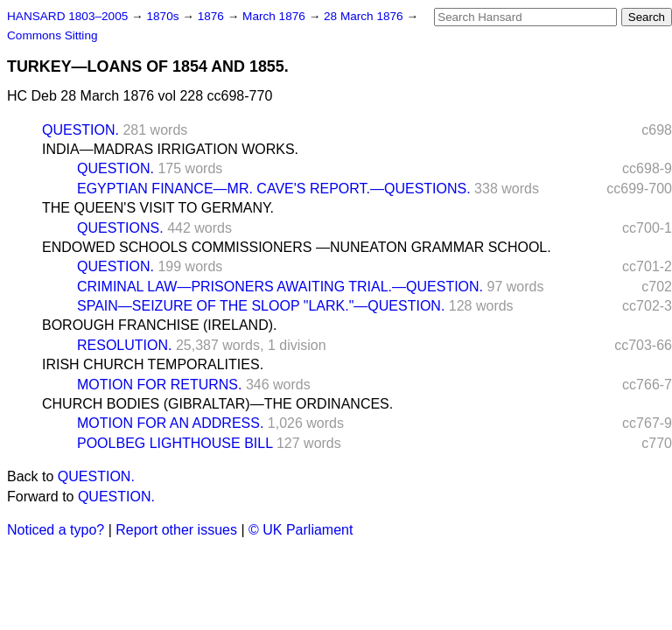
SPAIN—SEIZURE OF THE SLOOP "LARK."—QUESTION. (261, 306)
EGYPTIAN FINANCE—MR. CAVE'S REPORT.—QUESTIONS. (274, 189)
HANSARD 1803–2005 (67, 16)
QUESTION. (80, 130)
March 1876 (276, 16)
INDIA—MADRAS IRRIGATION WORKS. (170, 149)
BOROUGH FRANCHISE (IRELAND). (159, 325)
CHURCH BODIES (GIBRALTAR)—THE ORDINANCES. (217, 404)
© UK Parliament (301, 530)
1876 (213, 16)
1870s (164, 16)
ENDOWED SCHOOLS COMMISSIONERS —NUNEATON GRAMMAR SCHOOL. (297, 247)
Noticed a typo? (56, 530)
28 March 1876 (365, 16)
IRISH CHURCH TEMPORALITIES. (153, 364)
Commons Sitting (52, 35)
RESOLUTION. (124, 345)
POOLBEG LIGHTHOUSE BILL (175, 443)
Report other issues (176, 530)
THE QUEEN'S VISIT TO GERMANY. (158, 208)
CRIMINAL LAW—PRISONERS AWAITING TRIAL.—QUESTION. (280, 287)
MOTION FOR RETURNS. (159, 385)
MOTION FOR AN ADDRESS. (170, 423)
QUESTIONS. (120, 228)
